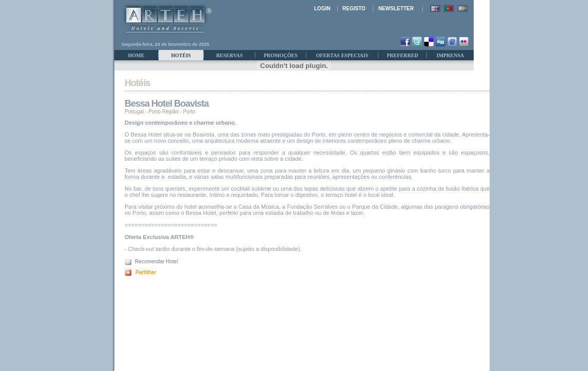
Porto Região (163, 112)
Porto (189, 112)
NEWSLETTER (396, 9)
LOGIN (322, 9)
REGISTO (354, 9)
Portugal (134, 112)
